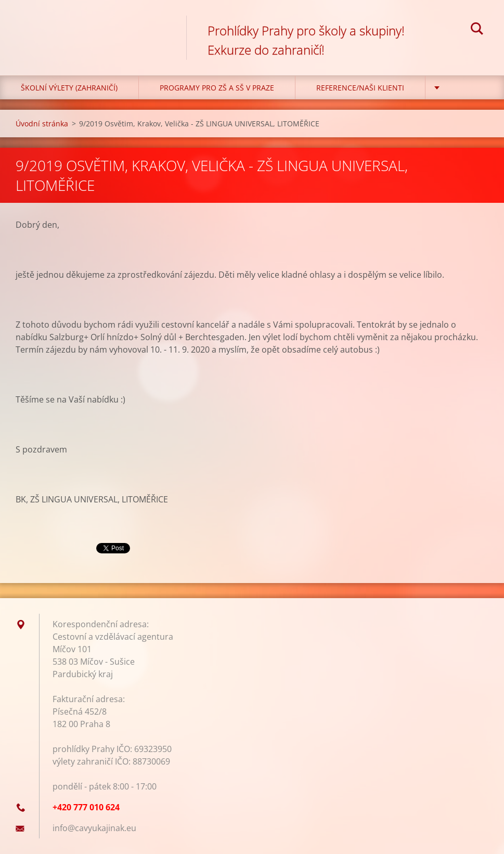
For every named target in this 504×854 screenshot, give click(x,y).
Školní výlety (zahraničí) (69, 88)
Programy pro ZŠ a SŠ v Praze (217, 88)
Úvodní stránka (42, 124)
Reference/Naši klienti (360, 88)
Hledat (477, 30)
